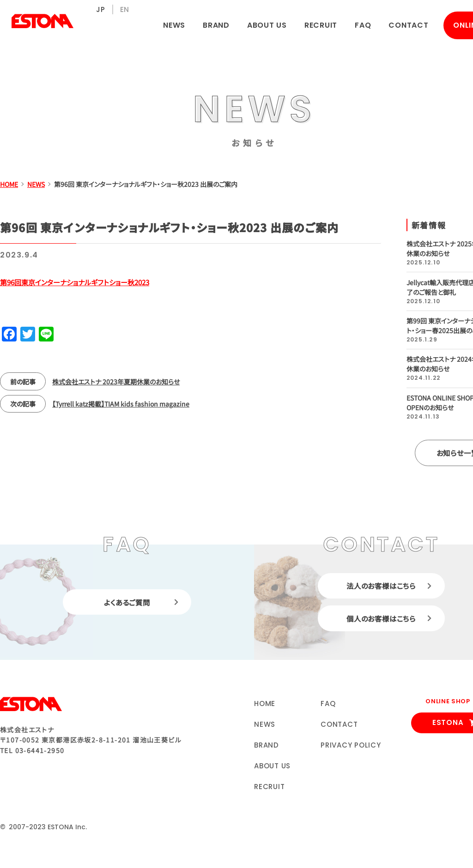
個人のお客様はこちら (381, 620)
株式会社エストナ (42, 21)
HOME (265, 704)
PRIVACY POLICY (351, 746)
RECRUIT (321, 25)
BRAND (216, 25)
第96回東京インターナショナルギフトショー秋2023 (75, 282)
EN (125, 9)
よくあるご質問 (127, 603)
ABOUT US (267, 25)
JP (101, 9)
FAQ (363, 25)
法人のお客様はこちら (381, 586)
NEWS (174, 25)
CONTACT (408, 25)
